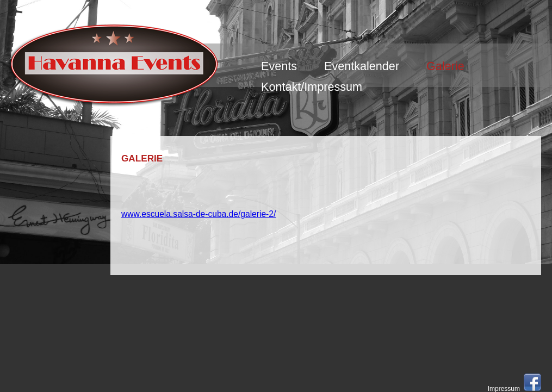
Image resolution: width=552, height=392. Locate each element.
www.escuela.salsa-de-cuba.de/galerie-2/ (199, 214)
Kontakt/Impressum (312, 87)
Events (279, 66)
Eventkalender (362, 66)
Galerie (445, 66)
